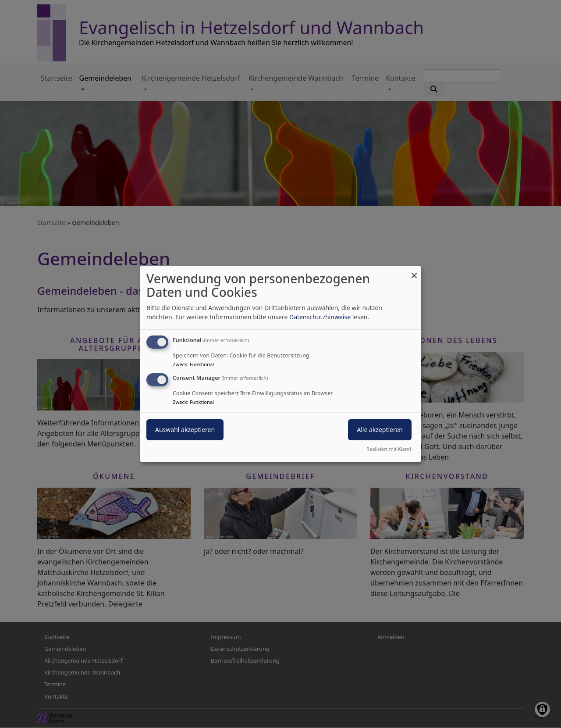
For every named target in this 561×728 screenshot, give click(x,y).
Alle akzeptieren (380, 430)
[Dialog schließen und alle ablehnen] (414, 271)
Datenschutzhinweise (320, 317)
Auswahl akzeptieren (185, 430)
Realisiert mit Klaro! (389, 449)
